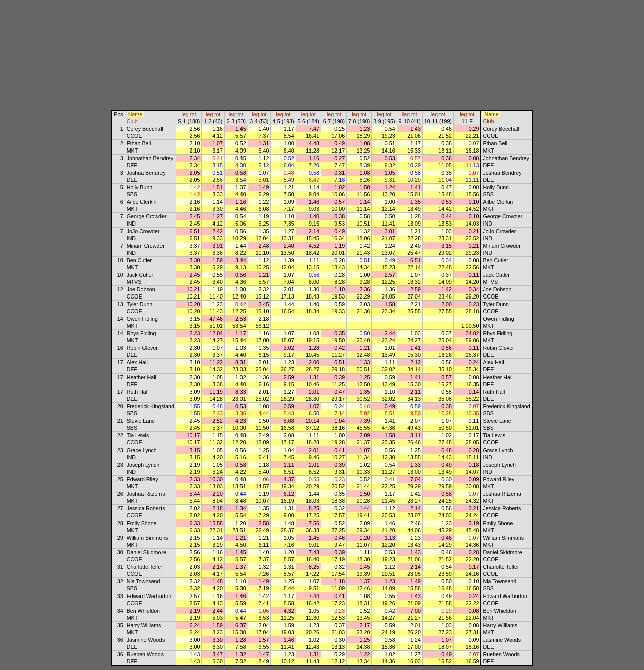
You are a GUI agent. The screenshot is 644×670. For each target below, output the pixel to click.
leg (185, 114)
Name (135, 114)
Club (132, 121)
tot (193, 114)
